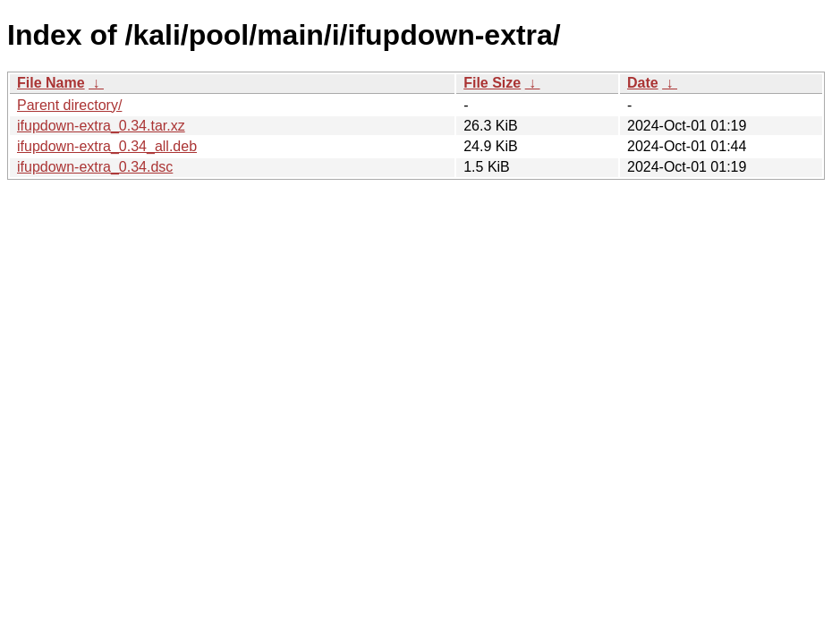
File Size (492, 83)
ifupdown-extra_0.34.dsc (95, 167)
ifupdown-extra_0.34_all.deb (107, 146)
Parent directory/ (69, 105)
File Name (51, 83)
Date (643, 83)
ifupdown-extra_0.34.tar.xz (101, 126)
